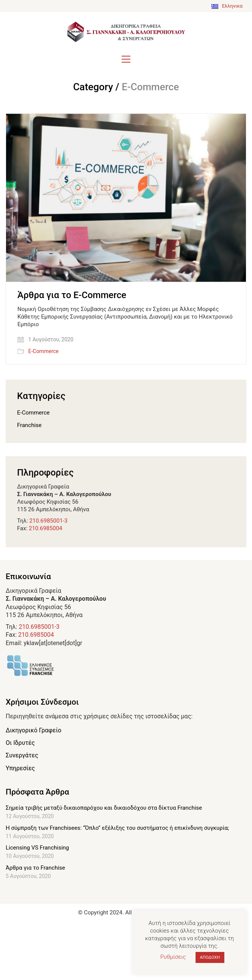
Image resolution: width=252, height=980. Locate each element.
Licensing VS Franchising (37, 848)
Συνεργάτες (22, 755)
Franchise (29, 425)
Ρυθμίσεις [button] (173, 957)
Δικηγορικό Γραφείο (34, 730)
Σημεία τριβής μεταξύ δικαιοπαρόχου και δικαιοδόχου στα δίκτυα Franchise (104, 808)
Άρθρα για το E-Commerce (72, 295)
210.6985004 (45, 528)
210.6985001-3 (48, 521)
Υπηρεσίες (20, 768)
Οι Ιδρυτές (20, 743)
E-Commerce (43, 351)
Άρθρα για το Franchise (35, 868)
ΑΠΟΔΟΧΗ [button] (210, 957)
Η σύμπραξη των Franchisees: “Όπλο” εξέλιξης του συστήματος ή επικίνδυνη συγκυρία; (117, 828)
